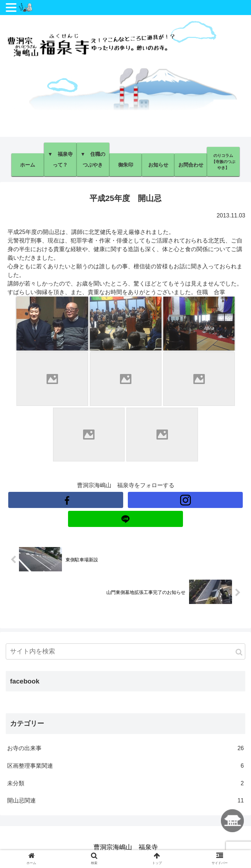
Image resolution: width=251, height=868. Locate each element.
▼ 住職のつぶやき (93, 159)
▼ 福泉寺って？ (60, 159)
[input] (125, 651)
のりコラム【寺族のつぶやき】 (223, 162)
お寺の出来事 (125, 749)
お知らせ (158, 165)
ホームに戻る (232, 821)
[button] (239, 652)
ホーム (28, 165)
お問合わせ (191, 165)
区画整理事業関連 (125, 766)
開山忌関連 (125, 801)
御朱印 (126, 165)
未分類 (125, 784)
